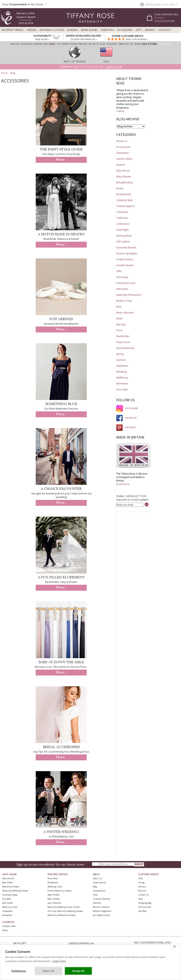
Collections (123, 224)
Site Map (142, 911)
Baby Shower (124, 177)
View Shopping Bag (165, 20)
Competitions (99, 891)
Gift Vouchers (145, 907)
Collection (122, 218)
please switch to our (132, 44)
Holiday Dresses (126, 283)
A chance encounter (61, 489)
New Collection (125, 313)
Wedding (122, 372)
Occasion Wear (9, 926)
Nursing (72, 30)
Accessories (125, 30)
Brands (150, 30)
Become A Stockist (101, 907)
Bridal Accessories (61, 747)
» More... (121, 111)
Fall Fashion (123, 242)
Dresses (32, 30)
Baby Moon (123, 171)
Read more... (124, 484)
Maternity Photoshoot (129, 295)
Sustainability (99, 883)
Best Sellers (8, 883)
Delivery (142, 887)
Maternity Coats (10, 907)
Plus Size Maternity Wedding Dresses (65, 911)
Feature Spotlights (127, 253)
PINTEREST (126, 427)
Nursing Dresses (10, 895)
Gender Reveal (125, 265)
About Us (122, 141)
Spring (120, 354)
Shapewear (7, 911)
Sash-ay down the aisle (61, 662)
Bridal (120, 188)
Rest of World (75, 61)
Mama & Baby (89, 30)
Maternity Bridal (13, 30)
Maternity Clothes (52, 30)
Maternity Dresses (11, 887)
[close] (174, 946)
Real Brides (123, 336)
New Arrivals (8, 878)
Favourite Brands (126, 247)
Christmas (122, 212)
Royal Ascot (123, 342)
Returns (142, 891)
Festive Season (125, 259)
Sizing (141, 883)
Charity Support (125, 206)
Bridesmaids (124, 194)
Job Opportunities (101, 915)
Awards (121, 165)
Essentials (107, 30)
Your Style (122, 389)
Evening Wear (124, 236)
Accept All (78, 971)
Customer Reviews (102, 899)
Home (4, 73)
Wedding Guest (55, 887)
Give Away (122, 277)
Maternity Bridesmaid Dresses (62, 915)
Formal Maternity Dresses (59, 891)
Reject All (49, 971)
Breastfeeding (124, 182)
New (119, 307)
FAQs (141, 878)
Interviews (122, 289)
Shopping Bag (145, 903)
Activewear (123, 153)
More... (61, 160)
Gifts (139, 30)
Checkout (164, 30)
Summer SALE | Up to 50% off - (91, 67)
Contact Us (143, 895)
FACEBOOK (127, 418)
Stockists (97, 903)
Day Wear (7, 899)
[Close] (165, 44)
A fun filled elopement (61, 577)
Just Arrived (61, 319)
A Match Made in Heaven (61, 234)
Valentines (122, 366)
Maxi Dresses (54, 899)
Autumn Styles (124, 159)
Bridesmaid (53, 883)
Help (140, 899)
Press (119, 330)
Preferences (19, 971)
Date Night (122, 230)
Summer (121, 360)
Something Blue (61, 404)
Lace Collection (54, 903)
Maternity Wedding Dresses (15, 891)
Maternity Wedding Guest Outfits (64, 907)
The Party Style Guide (61, 149)
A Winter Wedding (61, 832)
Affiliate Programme (102, 911)
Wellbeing (122, 378)
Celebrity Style (124, 200)
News (119, 318)
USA (106, 61)
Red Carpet (8, 903)
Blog (13, 73)
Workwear (122, 384)
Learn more (59, 961)
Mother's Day (124, 301)
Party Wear (53, 878)
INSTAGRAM (127, 408)
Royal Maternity (125, 348)
